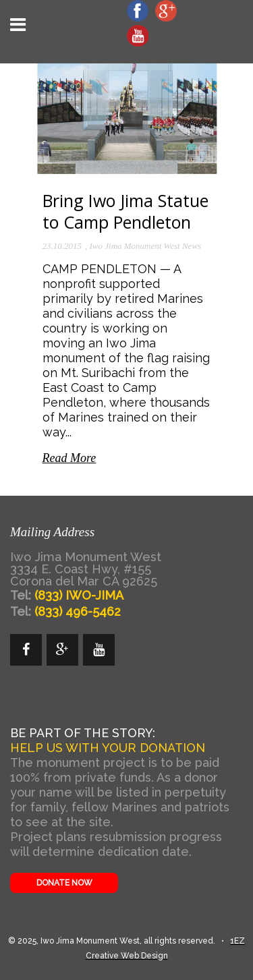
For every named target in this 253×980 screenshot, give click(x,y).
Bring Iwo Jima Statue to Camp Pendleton (125, 211)
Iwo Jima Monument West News (146, 246)
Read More (69, 458)
